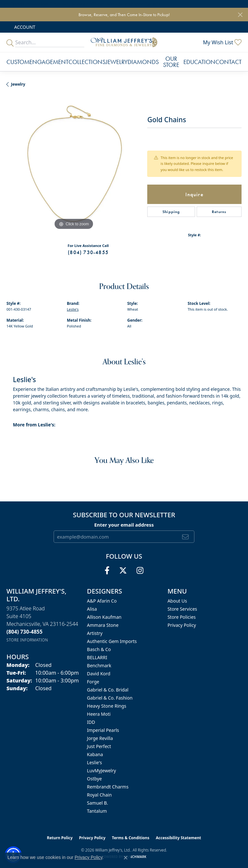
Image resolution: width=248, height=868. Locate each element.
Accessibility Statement (178, 838)
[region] (74, 164)
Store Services (182, 609)
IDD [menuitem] (91, 722)
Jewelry (117, 62)
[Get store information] (27, 640)
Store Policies (182, 617)
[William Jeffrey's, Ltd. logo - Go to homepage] (124, 42)
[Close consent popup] (126, 858)
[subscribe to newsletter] (186, 537)
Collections (87, 62)
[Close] (240, 15)
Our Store (171, 62)
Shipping (171, 212)
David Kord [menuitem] (98, 674)
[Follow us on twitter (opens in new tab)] (123, 571)
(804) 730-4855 (88, 252)
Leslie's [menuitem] (94, 762)
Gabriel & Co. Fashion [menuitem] (110, 698)
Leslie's (73, 309)
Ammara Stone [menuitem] (103, 625)
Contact (228, 62)
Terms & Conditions (131, 838)
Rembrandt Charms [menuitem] (108, 787)
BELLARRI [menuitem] (97, 657)
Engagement (49, 62)
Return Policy (60, 838)
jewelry (18, 84)
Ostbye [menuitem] (94, 779)
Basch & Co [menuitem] (99, 649)
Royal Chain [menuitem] (99, 795)
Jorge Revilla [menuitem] (100, 738)
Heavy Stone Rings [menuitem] (107, 706)
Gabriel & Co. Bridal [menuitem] (108, 690)
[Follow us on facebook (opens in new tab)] (107, 571)
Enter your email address (124, 525)
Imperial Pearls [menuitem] (103, 730)
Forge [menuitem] (93, 682)
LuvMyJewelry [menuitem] (101, 771)
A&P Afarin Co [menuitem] (102, 601)
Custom (18, 62)
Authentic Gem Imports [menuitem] (112, 641)
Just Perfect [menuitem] (99, 746)
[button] (24, 27)
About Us (177, 601)
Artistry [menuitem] (95, 633)
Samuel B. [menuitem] (97, 803)
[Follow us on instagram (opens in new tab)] (140, 571)
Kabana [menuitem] (95, 754)
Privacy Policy (182, 625)
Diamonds (143, 62)
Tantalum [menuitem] (97, 811)
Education (199, 62)
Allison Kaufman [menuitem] (104, 617)
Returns (219, 212)
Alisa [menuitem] (92, 609)
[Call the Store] (25, 632)
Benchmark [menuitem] (99, 665)
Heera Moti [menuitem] (99, 714)
